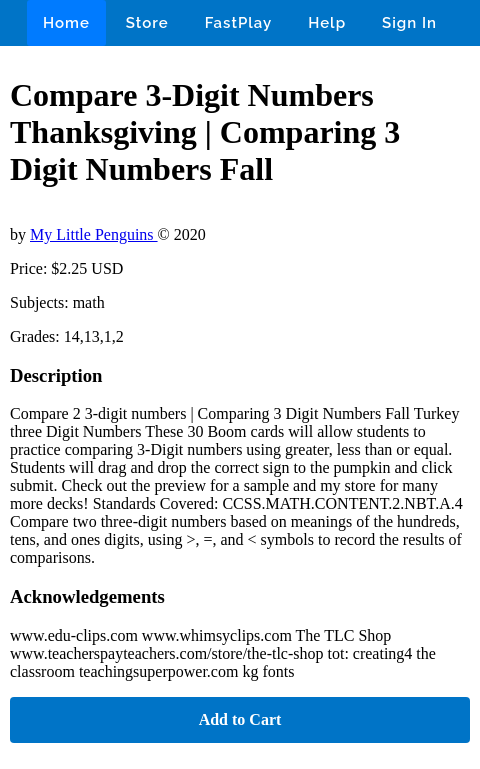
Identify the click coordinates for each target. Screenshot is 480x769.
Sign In (409, 23)
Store (147, 23)
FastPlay (239, 23)
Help (327, 23)
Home (66, 23)
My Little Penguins (94, 234)
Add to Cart (240, 719)
